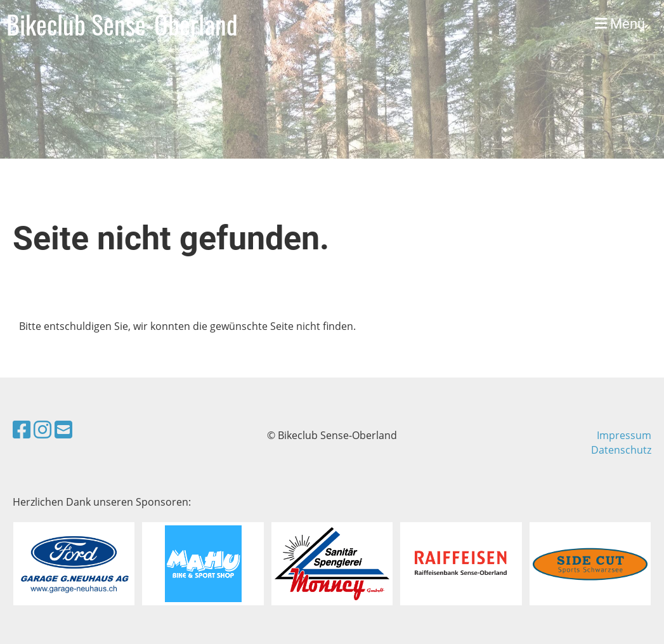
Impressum (624, 435)
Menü (620, 24)
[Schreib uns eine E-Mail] (63, 429)
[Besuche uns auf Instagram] (42, 429)
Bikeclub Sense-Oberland (122, 24)
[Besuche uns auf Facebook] (22, 429)
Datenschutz (621, 450)
